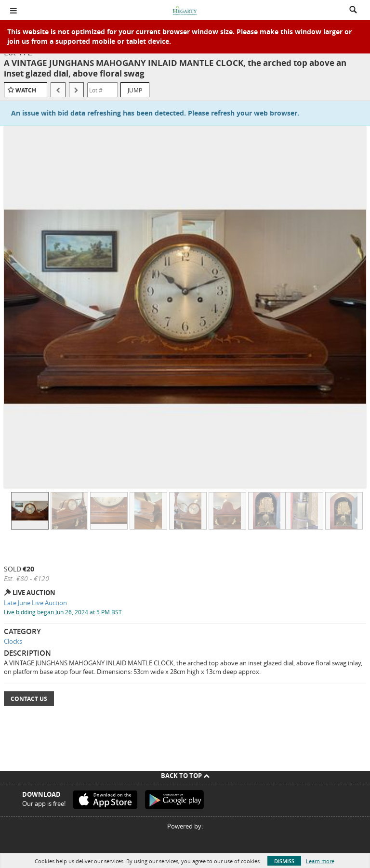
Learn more (320, 861)
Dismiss (284, 861)
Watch (26, 90)
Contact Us (29, 699)
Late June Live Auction (35, 603)
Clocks (13, 641)
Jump (135, 90)
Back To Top (185, 776)
